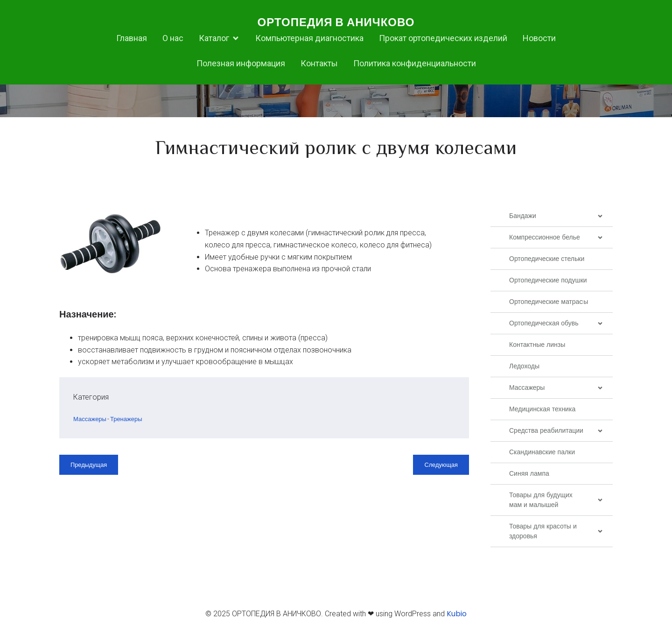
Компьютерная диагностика (309, 38)
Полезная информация (241, 63)
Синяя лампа (529, 473)
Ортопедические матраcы (549, 302)
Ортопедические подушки (548, 280)
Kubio (457, 614)
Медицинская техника (542, 409)
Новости (539, 38)
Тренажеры (126, 419)
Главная (132, 38)
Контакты (319, 63)
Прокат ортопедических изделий (443, 38)
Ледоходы (524, 366)
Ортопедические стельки (547, 259)
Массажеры (90, 419)
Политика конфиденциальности (415, 63)
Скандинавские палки (542, 452)
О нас (173, 38)
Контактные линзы (537, 345)
